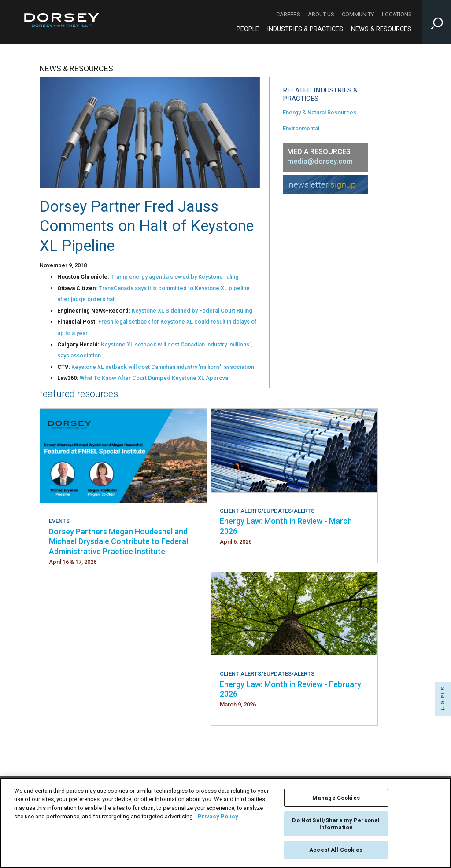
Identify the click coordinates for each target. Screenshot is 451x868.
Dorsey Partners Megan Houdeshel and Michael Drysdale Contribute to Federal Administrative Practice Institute (118, 541)
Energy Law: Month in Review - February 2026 (290, 689)
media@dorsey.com (320, 161)
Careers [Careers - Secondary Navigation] (288, 14)
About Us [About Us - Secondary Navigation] (321, 14)
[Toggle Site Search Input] (437, 22)
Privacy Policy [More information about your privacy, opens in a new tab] (218, 816)
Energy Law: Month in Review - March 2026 (286, 526)
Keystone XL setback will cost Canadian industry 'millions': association (163, 367)
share (443, 696)
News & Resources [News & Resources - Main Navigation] (381, 29)
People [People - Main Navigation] (248, 29)
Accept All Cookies (336, 850)
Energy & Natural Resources (320, 112)
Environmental (301, 128)
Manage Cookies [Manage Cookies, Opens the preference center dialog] (336, 798)
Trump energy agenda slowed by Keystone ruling (175, 277)
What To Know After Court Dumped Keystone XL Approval (155, 378)
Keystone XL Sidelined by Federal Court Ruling (192, 311)
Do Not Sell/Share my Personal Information (336, 824)
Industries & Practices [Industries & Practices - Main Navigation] (305, 29)
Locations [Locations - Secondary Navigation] (397, 14)
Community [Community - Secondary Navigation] (358, 14)
